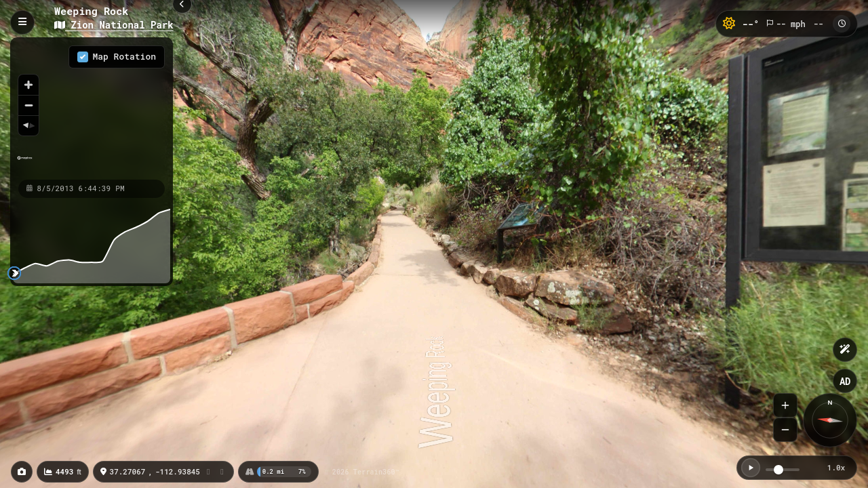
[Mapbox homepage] (25, 164)
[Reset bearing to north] (28, 125)
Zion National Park (114, 25)
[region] (92, 108)
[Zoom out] (28, 105)
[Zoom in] (28, 85)
